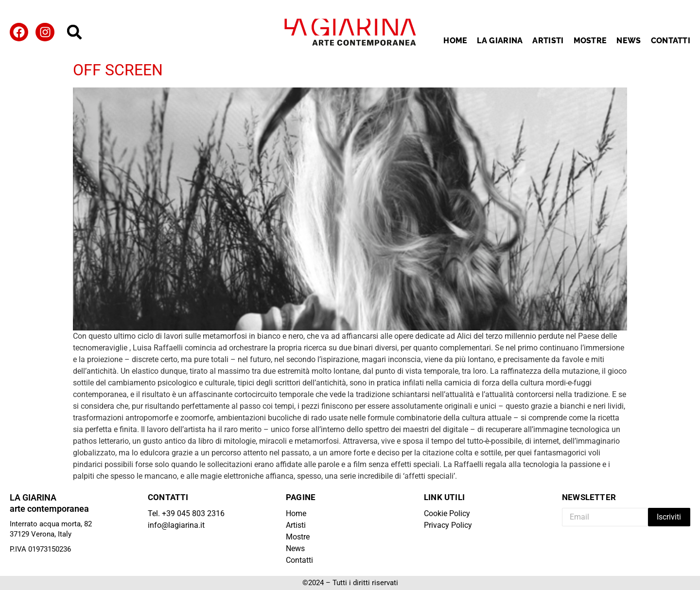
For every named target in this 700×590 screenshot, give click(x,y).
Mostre (590, 41)
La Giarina (500, 41)
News (629, 41)
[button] (75, 32)
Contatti (671, 41)
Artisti (548, 41)
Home (455, 41)
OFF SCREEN (118, 70)
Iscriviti (669, 517)
